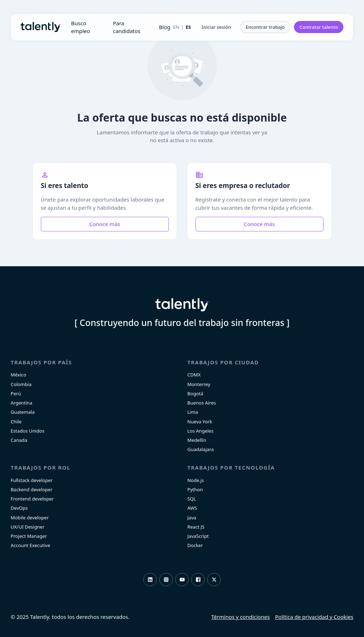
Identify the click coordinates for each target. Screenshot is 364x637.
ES (188, 27)
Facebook (198, 580)
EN (176, 27)
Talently (41, 27)
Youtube (182, 580)
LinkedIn (150, 580)
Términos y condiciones (240, 617)
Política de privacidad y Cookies (314, 617)
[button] (216, 27)
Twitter (214, 580)
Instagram (166, 580)
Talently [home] (182, 305)
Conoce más (105, 224)
